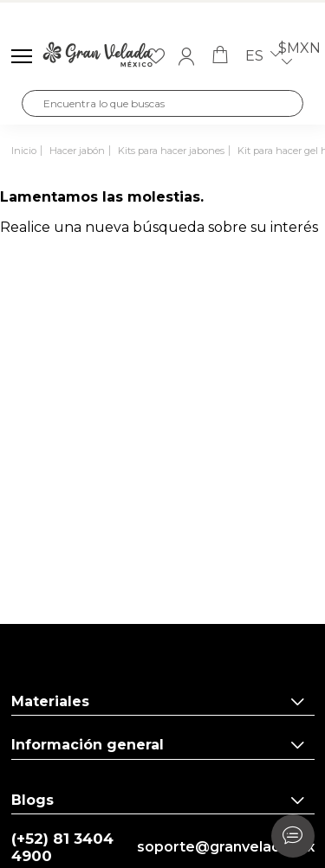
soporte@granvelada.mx (226, 847)
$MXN (299, 57)
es (263, 56)
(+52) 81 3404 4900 (62, 848)
